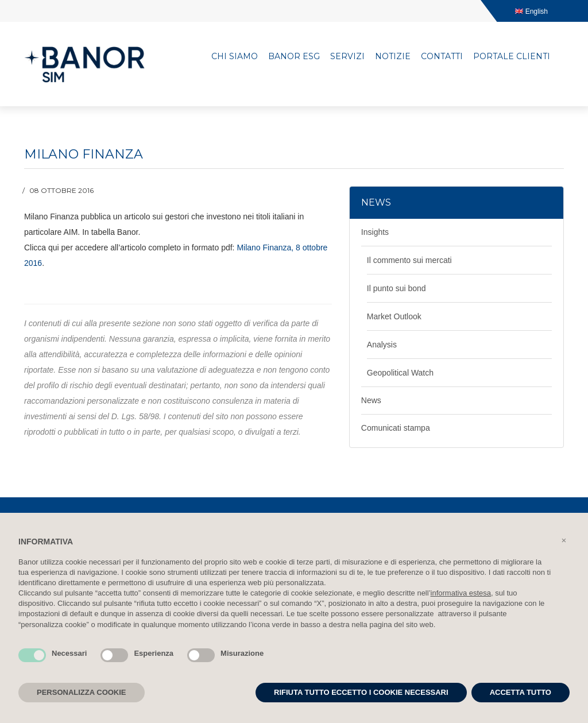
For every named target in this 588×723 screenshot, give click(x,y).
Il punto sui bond (396, 288)
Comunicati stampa (396, 428)
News (371, 400)
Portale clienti (512, 56)
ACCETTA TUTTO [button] (521, 692)
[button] (564, 540)
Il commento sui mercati (409, 260)
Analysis (382, 345)
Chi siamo (235, 56)
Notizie (393, 56)
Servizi (347, 56)
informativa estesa (461, 593)
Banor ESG (294, 56)
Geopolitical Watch (400, 373)
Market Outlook (394, 316)
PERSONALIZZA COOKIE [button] (82, 692)
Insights (375, 232)
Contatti (442, 56)
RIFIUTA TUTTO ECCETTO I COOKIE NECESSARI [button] (361, 692)
